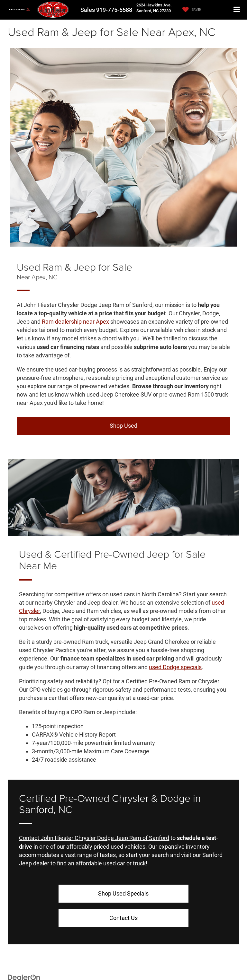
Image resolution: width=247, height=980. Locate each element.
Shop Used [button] (123, 426)
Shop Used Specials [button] (71, 893)
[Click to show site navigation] (237, 10)
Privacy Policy (86, 960)
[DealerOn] (24, 953)
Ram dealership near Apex (75, 322)
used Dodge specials (175, 667)
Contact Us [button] (176, 893)
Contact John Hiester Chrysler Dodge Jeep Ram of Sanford (94, 838)
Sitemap (65, 960)
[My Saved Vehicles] (190, 10)
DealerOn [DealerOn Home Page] (48, 960)
